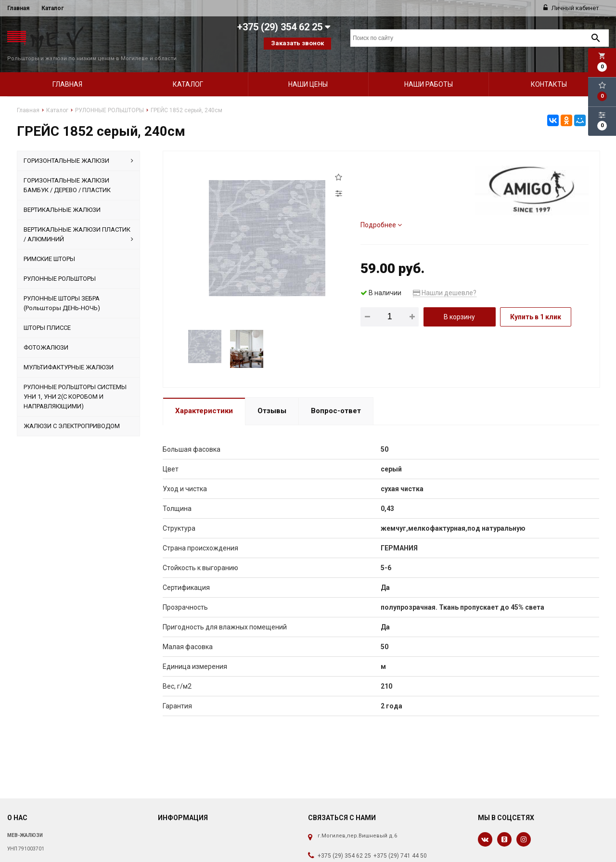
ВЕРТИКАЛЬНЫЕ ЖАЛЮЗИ (62, 197)
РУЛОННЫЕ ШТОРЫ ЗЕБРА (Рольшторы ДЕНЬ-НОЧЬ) (62, 291)
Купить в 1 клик (536, 304)
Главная (18, 8)
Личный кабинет (571, 8)
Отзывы (272, 398)
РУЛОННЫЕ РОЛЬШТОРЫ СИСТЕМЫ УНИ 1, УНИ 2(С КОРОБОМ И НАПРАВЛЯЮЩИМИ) (75, 384)
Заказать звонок (297, 43)
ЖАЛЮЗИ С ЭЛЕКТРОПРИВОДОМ (72, 413)
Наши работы (429, 72)
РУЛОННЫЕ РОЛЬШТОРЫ (60, 266)
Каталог (52, 8)
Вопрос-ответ (336, 398)
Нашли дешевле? (445, 280)
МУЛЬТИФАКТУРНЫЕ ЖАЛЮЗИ (69, 355)
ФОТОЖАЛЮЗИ (46, 335)
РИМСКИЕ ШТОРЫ (49, 246)
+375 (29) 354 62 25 (344, 843)
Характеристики (204, 398)
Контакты (549, 72)
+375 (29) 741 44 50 (400, 843)
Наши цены (308, 72)
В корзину (459, 304)
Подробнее (381, 212)
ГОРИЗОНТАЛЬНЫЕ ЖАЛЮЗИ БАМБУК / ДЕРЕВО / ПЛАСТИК (67, 173)
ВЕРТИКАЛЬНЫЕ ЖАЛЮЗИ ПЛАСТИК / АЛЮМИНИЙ (79, 222)
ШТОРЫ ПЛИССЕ (47, 315)
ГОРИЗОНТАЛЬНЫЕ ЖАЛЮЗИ (79, 148)
